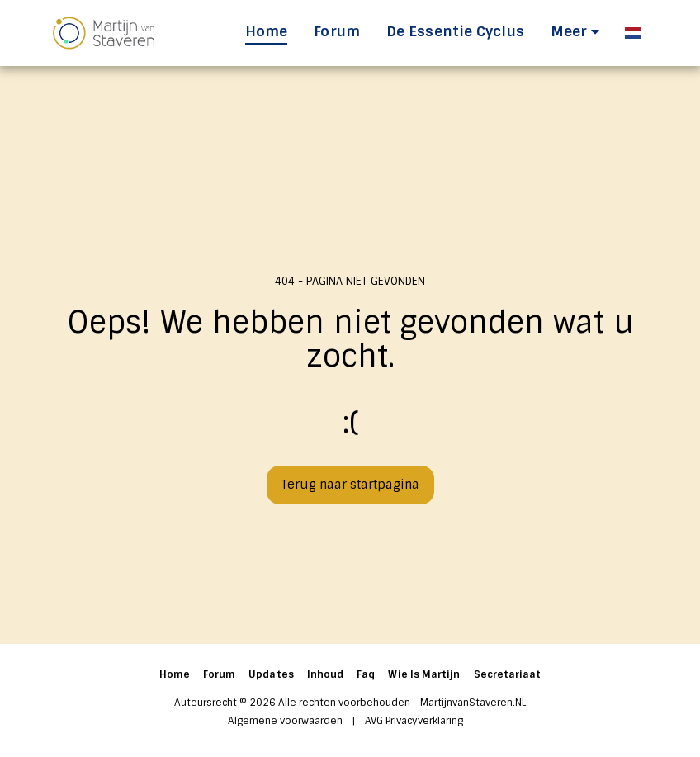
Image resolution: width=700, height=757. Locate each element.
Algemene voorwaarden (285, 721)
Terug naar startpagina (350, 485)
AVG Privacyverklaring (414, 721)
